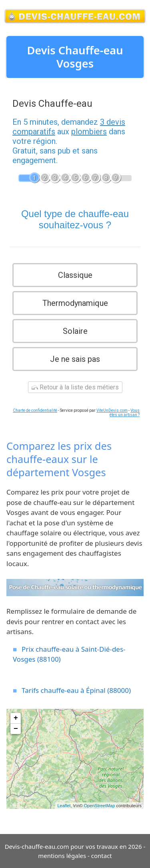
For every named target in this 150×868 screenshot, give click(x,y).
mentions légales (62, 856)
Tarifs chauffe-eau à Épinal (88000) (76, 690)
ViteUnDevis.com (112, 410)
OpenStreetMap (100, 806)
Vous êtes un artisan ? (125, 413)
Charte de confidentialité (35, 410)
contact (102, 856)
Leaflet (64, 806)
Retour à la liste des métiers (75, 387)
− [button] (16, 729)
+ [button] (16, 718)
